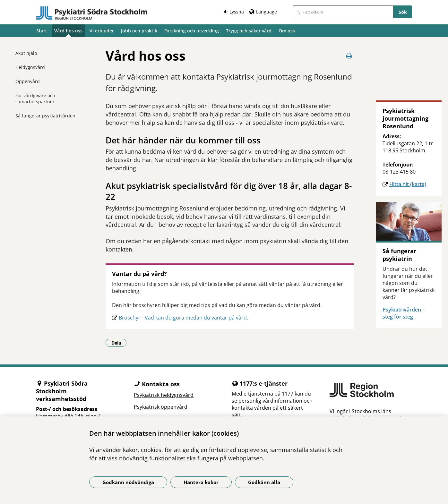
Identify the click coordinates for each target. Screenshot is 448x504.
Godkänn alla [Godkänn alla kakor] (264, 482)
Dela (119, 343)
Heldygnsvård (30, 67)
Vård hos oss (68, 31)
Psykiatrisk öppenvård (161, 407)
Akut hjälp (26, 53)
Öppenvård (28, 81)
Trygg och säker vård (249, 31)
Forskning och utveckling (192, 31)
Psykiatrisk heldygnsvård (164, 395)
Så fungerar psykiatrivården (45, 116)
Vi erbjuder (102, 31)
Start (42, 31)
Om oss (287, 31)
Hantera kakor (201, 482)
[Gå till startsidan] (92, 13)
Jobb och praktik (139, 31)
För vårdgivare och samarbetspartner (35, 98)
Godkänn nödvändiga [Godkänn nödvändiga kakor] (128, 482)
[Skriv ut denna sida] (349, 56)
